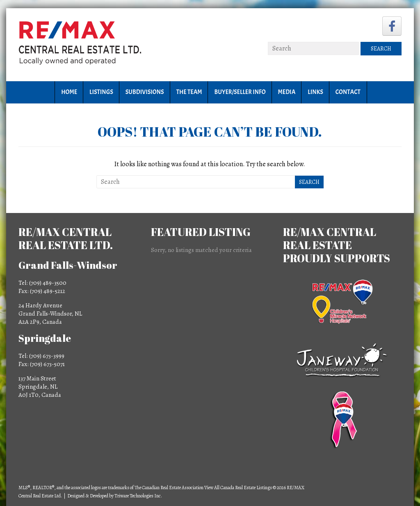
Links (315, 92)
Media (287, 92)
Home (69, 92)
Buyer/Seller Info (240, 92)
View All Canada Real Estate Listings (238, 488)
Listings (101, 92)
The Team (189, 92)
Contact (348, 92)
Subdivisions (145, 92)
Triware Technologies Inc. (138, 496)
